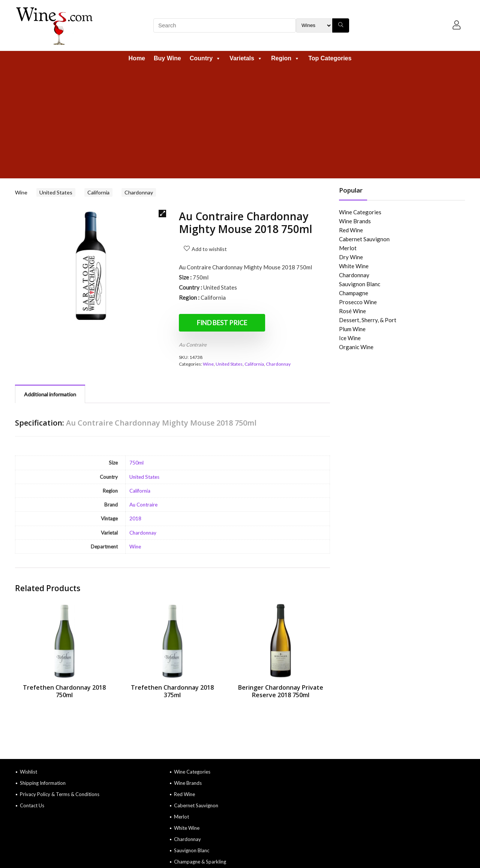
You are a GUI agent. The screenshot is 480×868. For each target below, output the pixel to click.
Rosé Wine (352, 311)
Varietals (246, 58)
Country (205, 58)
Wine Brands (355, 221)
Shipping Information (43, 783)
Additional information (50, 394)
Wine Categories (360, 212)
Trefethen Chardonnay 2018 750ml (64, 691)
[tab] (50, 394)
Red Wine (351, 230)
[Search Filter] (314, 25)
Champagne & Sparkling (200, 862)
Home (137, 58)
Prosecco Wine (358, 302)
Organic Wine (356, 347)
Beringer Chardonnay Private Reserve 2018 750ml (281, 691)
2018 (135, 518)
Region (285, 58)
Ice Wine (350, 338)
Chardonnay (139, 192)
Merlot (348, 248)
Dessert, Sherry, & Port (368, 320)
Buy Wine (167, 58)
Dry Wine (351, 257)
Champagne (354, 293)
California (98, 192)
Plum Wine (352, 329)
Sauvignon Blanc (360, 284)
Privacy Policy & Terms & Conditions (60, 794)
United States (56, 192)
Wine (21, 192)
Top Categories (330, 58)
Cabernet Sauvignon (364, 239)
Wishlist (28, 772)
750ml (136, 463)
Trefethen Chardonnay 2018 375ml (172, 691)
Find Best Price (222, 323)
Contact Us (32, 805)
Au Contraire (193, 345)
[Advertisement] (240, 122)
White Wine (354, 266)
